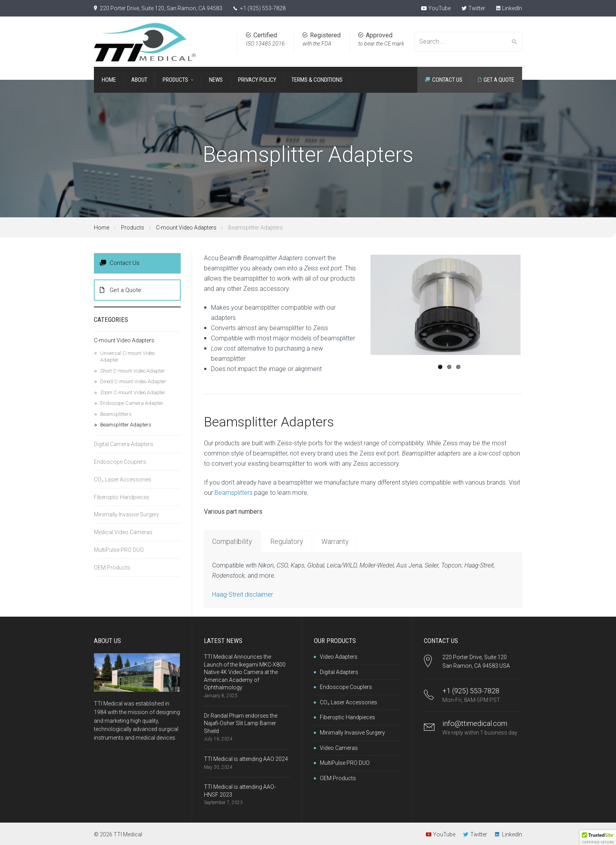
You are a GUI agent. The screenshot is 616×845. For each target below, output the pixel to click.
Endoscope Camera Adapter (132, 403)
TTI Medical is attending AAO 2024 (246, 759)
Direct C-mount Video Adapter (133, 381)
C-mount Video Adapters (186, 228)
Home (102, 228)
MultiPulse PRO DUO (119, 550)
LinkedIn (509, 8)
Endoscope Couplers (120, 462)
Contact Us (120, 263)
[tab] (232, 542)
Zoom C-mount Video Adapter (133, 392)
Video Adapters (339, 657)
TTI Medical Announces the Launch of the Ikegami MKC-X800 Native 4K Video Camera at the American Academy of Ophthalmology (245, 672)
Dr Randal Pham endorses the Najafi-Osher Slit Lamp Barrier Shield (241, 723)
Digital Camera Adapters (124, 444)
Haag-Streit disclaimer (243, 594)
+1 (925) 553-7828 (263, 8)
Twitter (473, 8)
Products (133, 228)
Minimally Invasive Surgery (126, 514)
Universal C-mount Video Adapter (127, 357)
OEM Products (112, 568)
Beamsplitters (234, 493)
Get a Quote (121, 290)
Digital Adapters (339, 672)
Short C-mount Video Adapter (133, 371)
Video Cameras (339, 748)
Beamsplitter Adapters (126, 425)
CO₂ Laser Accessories (123, 479)
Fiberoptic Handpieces (122, 497)
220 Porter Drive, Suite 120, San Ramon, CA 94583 (161, 8)
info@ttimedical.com (475, 723)
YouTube (436, 8)
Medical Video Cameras (123, 532)
